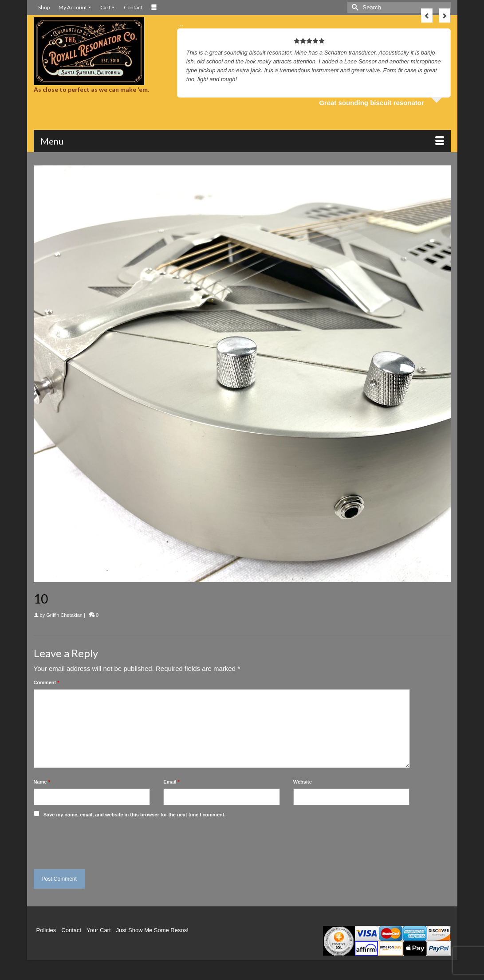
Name (42, 782)
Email (171, 782)
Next (445, 16)
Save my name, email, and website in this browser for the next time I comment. (135, 815)
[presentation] (94, 841)
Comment (47, 682)
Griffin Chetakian (64, 615)
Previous (427, 16)
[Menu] (242, 141)
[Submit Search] (354, 7)
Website (303, 782)
